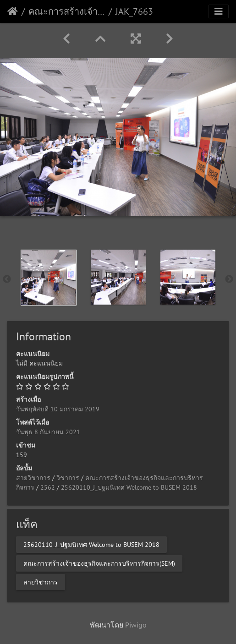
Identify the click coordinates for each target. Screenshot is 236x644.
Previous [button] (7, 279)
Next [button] (229, 279)
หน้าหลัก (13, 11)
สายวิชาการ (33, 478)
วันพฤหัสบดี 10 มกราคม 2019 (58, 409)
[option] (49, 278)
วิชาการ (68, 478)
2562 (48, 487)
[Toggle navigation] (219, 11)
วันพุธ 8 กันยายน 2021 (48, 432)
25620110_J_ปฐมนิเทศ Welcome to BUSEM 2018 (129, 487)
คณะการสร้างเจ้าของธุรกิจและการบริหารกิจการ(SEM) (67, 11)
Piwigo (136, 625)
